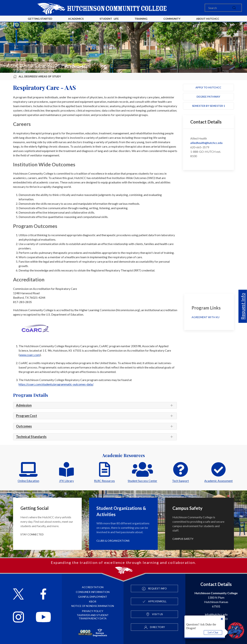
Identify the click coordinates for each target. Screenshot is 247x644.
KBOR (93, 601)
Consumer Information (93, 592)
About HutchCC (208, 19)
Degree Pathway (208, 97)
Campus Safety (183, 539)
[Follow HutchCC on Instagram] (18, 617)
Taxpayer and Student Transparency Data (93, 617)
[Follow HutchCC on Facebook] (43, 594)
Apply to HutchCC (208, 87)
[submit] (234, 8)
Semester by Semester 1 (208, 106)
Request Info (243, 306)
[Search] (223, 8)
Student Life (109, 19)
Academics (76, 19)
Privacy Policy (93, 611)
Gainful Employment (93, 597)
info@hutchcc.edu (216, 614)
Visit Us (154, 614)
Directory (154, 627)
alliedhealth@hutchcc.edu (206, 143)
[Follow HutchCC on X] (18, 594)
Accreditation (93, 587)
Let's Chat (213, 633)
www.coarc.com (30, 355)
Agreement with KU (206, 317)
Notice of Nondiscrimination (93, 606)
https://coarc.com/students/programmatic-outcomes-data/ (56, 384)
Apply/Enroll (154, 602)
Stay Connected (32, 534)
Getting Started (40, 19)
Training (141, 19)
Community (172, 19)
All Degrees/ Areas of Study (37, 76)
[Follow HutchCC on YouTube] (43, 617)
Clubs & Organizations (113, 541)
